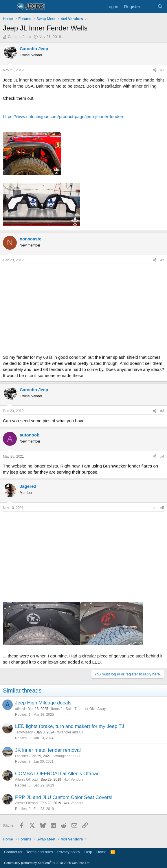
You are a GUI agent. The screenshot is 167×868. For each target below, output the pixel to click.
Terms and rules (40, 852)
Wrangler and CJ (70, 732)
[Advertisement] (83, 307)
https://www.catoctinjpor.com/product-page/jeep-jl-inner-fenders (64, 116)
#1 (162, 70)
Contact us (13, 852)
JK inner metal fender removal (48, 750)
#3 (162, 411)
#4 (162, 456)
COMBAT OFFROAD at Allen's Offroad (57, 774)
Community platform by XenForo (47, 863)
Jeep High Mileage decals (43, 703)
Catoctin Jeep (19, 37)
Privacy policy (69, 852)
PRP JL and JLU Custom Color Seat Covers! (64, 797)
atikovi (20, 709)
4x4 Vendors (74, 780)
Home (101, 852)
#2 (162, 260)
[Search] (160, 7)
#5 (162, 508)
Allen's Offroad (26, 780)
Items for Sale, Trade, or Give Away (79, 709)
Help (88, 852)
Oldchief (21, 756)
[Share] (155, 70)
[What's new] (149, 7)
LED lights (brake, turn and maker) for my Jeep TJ (70, 726)
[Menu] (8, 7)
